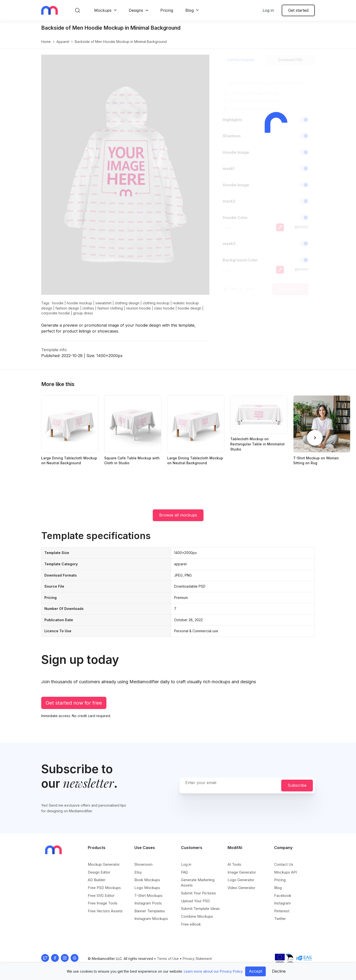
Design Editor (99, 872)
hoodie (58, 303)
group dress (83, 313)
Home (46, 42)
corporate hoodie (56, 313)
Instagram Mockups (151, 919)
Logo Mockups (147, 888)
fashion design (67, 308)
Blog (190, 10)
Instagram (282, 903)
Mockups (103, 10)
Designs (136, 10)
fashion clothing (110, 308)
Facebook (283, 896)
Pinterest (282, 911)
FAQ (184, 872)
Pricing (167, 10)
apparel (63, 42)
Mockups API (286, 872)
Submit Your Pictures (198, 893)
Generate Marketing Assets (198, 883)
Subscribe (297, 785)
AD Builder (97, 880)
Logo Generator (241, 880)
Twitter (280, 919)
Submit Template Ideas (200, 909)
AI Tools (234, 864)
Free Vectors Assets (105, 911)
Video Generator (241, 888)
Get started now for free (74, 703)
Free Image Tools (103, 903)
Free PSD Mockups (104, 888)
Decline (279, 971)
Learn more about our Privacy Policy (213, 971)
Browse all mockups (178, 515)
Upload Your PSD (195, 901)
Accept (255, 971)
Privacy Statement (197, 959)
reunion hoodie (138, 308)
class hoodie (164, 308)
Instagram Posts (148, 903)
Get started (298, 10)
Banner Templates (150, 911)
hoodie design (190, 308)
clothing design (127, 303)
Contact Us (284, 864)
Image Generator (242, 872)
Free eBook (191, 924)
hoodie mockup (79, 303)
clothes (88, 308)
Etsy (138, 872)
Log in (268, 10)
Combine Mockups (197, 916)
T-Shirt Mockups (148, 896)
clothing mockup (156, 303)
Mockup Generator (104, 864)
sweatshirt (103, 303)
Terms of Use (168, 959)
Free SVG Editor (101, 896)
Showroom (143, 864)
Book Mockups (147, 880)
